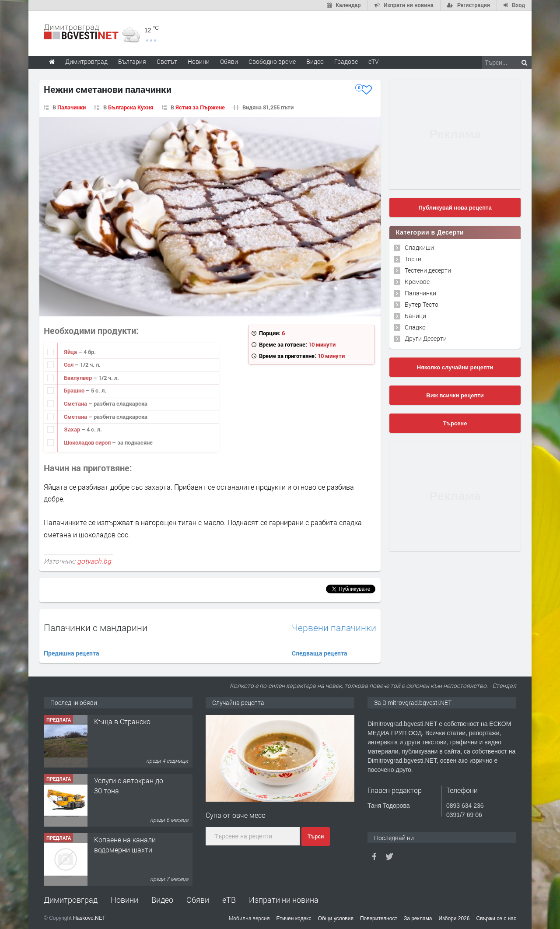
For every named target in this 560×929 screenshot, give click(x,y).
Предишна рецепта (72, 653)
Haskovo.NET (89, 918)
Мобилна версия (249, 918)
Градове (346, 61)
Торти (413, 259)
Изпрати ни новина (284, 900)
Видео (162, 900)
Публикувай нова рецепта (455, 208)
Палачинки (72, 107)
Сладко (415, 327)
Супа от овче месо (236, 815)
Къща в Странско (122, 721)
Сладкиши (419, 247)
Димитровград (71, 900)
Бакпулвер (79, 378)
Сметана (76, 403)
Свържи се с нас (496, 918)
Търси (316, 837)
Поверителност (379, 918)
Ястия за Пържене (200, 107)
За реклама (418, 918)
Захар (73, 429)
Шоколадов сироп (88, 442)
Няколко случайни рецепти (455, 367)
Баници (415, 316)
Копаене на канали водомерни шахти (125, 844)
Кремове (417, 282)
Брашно (75, 390)
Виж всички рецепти (455, 395)
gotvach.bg (94, 561)
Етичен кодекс (294, 918)
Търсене (455, 423)
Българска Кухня (131, 107)
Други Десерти (426, 338)
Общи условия (336, 918)
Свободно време (272, 61)
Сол (69, 365)
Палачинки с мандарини (96, 628)
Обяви (198, 900)
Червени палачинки (334, 628)
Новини (199, 61)
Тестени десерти (428, 270)
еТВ (229, 900)
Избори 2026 (454, 918)
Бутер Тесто (422, 304)
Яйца (71, 352)
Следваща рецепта (320, 653)
